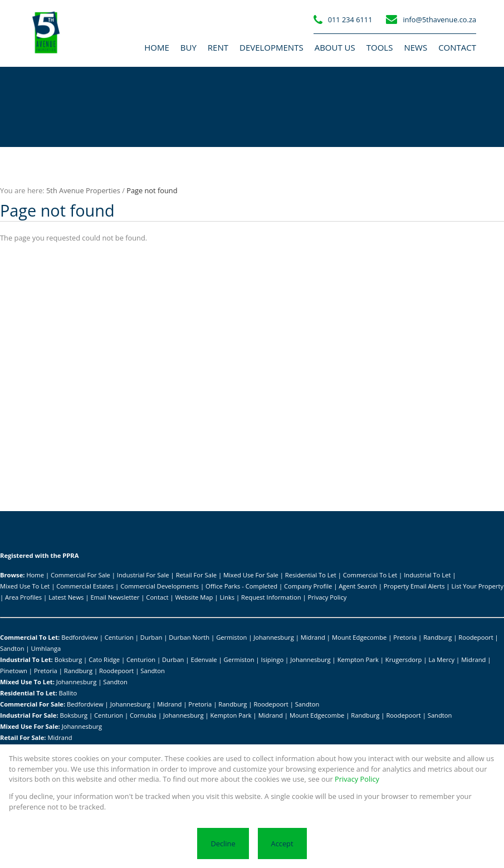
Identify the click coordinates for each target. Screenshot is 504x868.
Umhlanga (46, 648)
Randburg (437, 637)
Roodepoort (476, 637)
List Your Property (477, 586)
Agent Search (358, 586)
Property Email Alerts (414, 586)
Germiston (231, 637)
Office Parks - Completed (241, 586)
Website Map (194, 597)
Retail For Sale (196, 575)
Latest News (66, 597)
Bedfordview (80, 637)
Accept (282, 844)
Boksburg (68, 659)
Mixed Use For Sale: (30, 726)
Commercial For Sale (80, 575)
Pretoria (405, 637)
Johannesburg (274, 637)
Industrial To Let (427, 575)
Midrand (313, 637)
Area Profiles (23, 597)
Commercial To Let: (30, 637)
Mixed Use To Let (25, 586)
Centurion (119, 637)
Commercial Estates (85, 586)
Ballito (68, 693)
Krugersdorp (404, 659)
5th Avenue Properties (83, 190)
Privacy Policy (327, 597)
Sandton (12, 648)
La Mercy (441, 659)
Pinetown (14, 671)
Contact (157, 597)
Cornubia (143, 715)
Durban (151, 637)
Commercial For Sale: (33, 704)
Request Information (271, 597)
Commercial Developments (160, 586)
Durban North (189, 637)
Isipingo (273, 659)
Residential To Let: (29, 693)
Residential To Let (311, 575)
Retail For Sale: (23, 737)
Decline (223, 844)
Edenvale (204, 659)
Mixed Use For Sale (251, 575)
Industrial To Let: (26, 659)
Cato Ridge (104, 659)
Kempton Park (358, 659)
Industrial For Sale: (29, 715)
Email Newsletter (115, 597)
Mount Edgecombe (359, 637)
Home (35, 575)
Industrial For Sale (143, 575)
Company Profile (308, 586)
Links (227, 597)
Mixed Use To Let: (27, 682)
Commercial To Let (370, 575)
